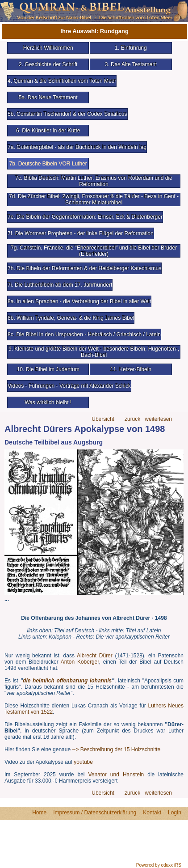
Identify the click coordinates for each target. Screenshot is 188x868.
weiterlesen (158, 419)
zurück (132, 419)
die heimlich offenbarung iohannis (67, 681)
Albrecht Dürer (95, 656)
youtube (83, 762)
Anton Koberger (80, 662)
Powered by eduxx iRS (159, 865)
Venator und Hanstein (116, 775)
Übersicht (103, 419)
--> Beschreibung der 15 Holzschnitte (116, 749)
